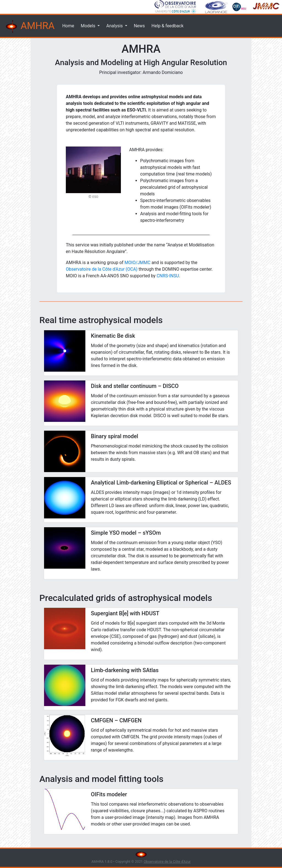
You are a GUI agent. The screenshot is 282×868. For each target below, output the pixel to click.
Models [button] (89, 26)
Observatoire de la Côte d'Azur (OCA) (102, 269)
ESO (95, 197)
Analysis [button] (115, 26)
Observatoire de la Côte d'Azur (167, 862)
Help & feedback (167, 26)
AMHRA (29, 26)
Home (68, 26)
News (139, 26)
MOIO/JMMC (137, 263)
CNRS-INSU (168, 276)
